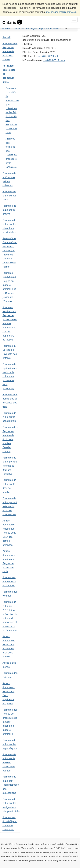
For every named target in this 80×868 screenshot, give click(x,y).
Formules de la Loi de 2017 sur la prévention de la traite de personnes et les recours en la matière (10, 616)
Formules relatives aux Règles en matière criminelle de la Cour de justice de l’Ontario (9, 287)
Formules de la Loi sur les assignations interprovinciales (11, 805)
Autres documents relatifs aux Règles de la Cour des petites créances (9, 533)
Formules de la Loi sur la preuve (9, 210)
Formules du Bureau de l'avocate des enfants (10, 352)
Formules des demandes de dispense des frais (10, 401)
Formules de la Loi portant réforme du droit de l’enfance (10, 466)
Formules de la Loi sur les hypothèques (9, 744)
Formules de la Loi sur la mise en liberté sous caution (9, 763)
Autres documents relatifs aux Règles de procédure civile (9, 561)
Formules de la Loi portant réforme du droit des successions (10, 506)
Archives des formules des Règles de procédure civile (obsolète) (11, 153)
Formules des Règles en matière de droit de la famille (10, 52)
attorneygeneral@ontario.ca (61, 12)
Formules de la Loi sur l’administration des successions (11, 785)
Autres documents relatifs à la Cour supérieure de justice (9, 693)
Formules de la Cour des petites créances (9, 179)
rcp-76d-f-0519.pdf (48, 56)
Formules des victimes (10, 594)
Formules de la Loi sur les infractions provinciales (9, 226)
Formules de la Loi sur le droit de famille (9, 486)
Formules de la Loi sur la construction (9, 417)
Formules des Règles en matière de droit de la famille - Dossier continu (10, 439)
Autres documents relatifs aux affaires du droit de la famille (9, 646)
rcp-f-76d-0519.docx (54, 60)
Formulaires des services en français (9, 581)
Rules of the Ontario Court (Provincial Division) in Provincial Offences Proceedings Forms (10, 253)
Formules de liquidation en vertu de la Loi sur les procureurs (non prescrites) (10, 376)
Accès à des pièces (9, 665)
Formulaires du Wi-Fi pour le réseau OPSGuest (10, 823)
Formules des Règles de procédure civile (9, 74)
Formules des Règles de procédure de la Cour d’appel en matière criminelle (10, 722)
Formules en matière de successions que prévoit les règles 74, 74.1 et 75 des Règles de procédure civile (12, 110)
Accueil (6, 37)
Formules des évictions (10, 675)
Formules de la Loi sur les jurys (9, 196)
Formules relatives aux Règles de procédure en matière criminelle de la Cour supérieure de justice (10, 324)
